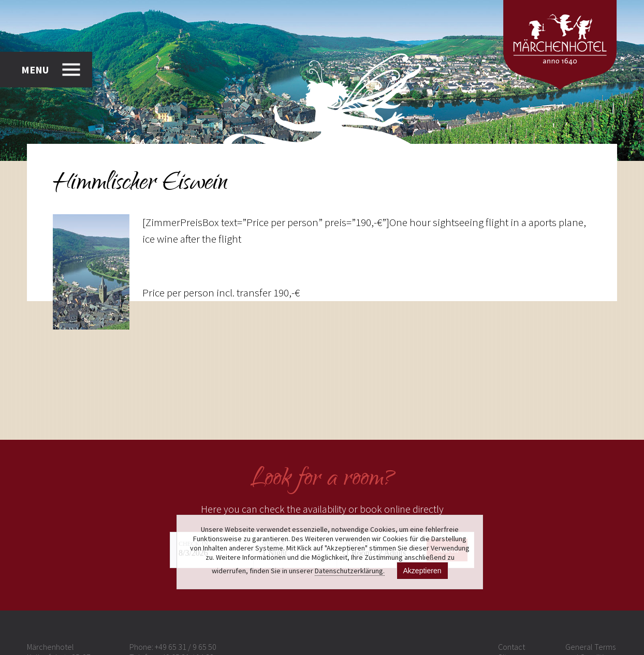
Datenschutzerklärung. (350, 571)
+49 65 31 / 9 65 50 (186, 647)
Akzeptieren (422, 571)
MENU (35, 70)
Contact (511, 647)
